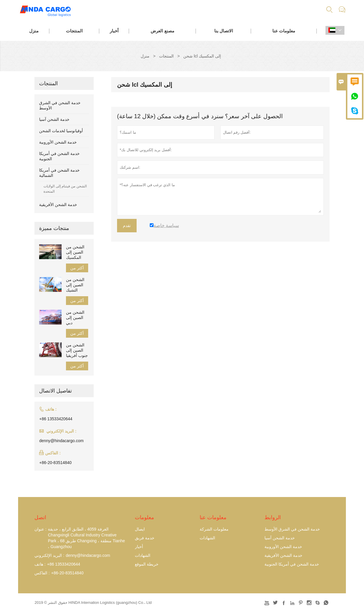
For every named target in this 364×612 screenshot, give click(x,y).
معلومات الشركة (214, 529)
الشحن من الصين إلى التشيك (75, 285)
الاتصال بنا (224, 31)
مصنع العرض (162, 31)
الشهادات (143, 555)
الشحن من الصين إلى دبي (75, 318)
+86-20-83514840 (55, 463)
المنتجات (74, 31)
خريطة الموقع (147, 564)
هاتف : (40, 564)
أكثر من (77, 268)
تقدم (127, 226)
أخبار (114, 31)
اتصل (40, 517)
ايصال (140, 529)
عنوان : (40, 529)
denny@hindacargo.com (61, 441)
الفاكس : (42, 573)
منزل (34, 31)
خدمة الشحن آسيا (54, 119)
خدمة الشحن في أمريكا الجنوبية (292, 564)
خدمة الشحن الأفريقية (58, 205)
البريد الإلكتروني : (49, 555)
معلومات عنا (284, 31)
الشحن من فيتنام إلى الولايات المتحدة (65, 189)
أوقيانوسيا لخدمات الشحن (61, 131)
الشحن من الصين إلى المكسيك (75, 252)
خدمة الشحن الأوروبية (58, 142)
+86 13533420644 (56, 419)
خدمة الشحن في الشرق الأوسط (292, 529)
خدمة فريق (145, 538)
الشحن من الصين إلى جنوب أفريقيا (77, 350)
